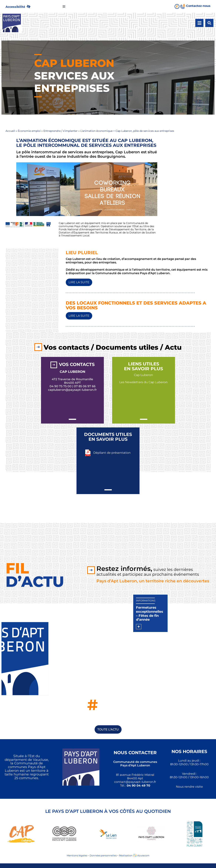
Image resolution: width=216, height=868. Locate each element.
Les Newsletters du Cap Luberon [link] (143, 382)
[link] (19, 6)
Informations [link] (146, 601)
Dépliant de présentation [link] (112, 453)
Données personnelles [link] (103, 855)
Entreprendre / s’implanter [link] (61, 131)
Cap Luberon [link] (143, 375)
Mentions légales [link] (77, 855)
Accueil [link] (10, 131)
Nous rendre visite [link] (189, 787)
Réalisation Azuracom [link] (134, 855)
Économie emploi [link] (29, 131)
